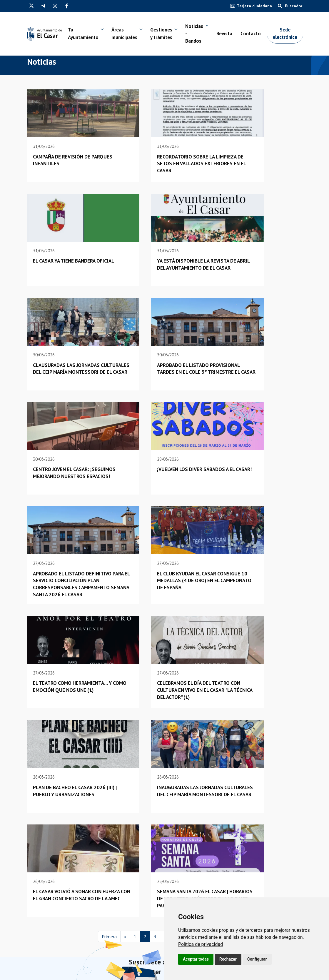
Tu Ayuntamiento (85, 34)
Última (221, 811)
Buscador (290, 6)
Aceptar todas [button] (196, 959)
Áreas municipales (127, 34)
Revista (231, 34)
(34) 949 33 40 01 (44, 937)
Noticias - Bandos (200, 34)
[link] (201, 944)
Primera (109, 811)
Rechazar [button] (228, 959)
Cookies (135, 974)
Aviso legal (117, 974)
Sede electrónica (294, 34)
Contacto (258, 34)
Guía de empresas (128, 926)
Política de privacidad (201, 944)
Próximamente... (262, 852)
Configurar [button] (257, 959)
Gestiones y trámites (166, 34)
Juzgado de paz (126, 941)
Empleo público (127, 919)
